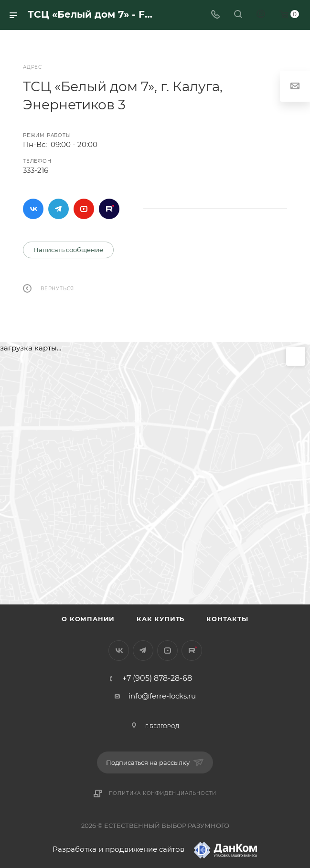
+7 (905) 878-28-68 (157, 678)
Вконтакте (33, 209)
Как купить (160, 619)
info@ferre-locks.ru (162, 696)
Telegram (59, 209)
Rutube (109, 209)
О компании (88, 619)
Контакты (227, 619)
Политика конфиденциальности (163, 793)
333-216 (36, 170)
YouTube (84, 209)
